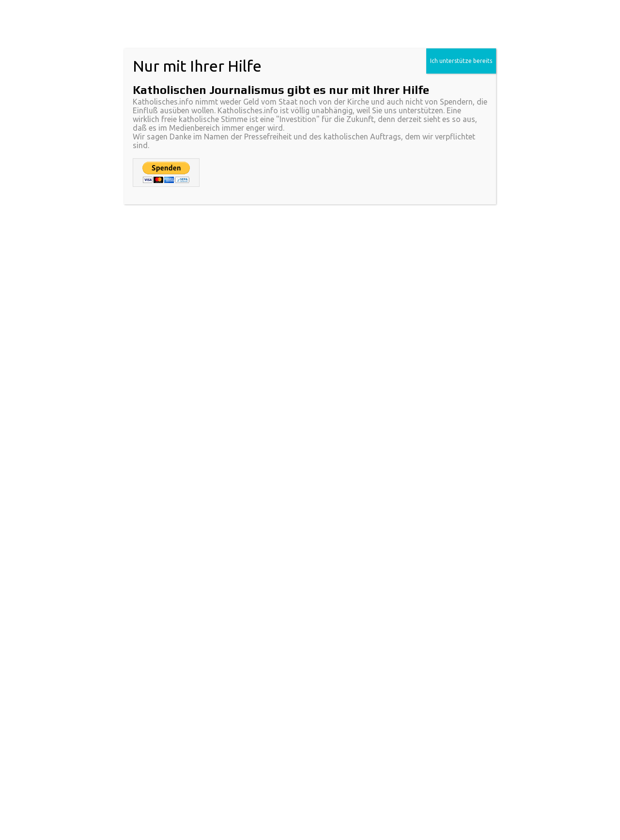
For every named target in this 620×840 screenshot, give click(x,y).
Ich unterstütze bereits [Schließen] (461, 61)
